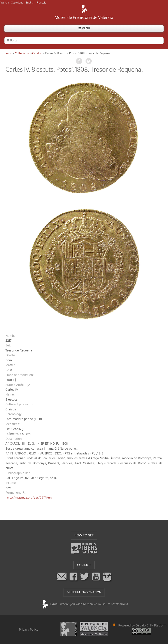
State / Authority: (18, 385)
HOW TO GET (84, 535)
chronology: (14, 414)
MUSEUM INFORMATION (84, 592)
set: (8, 345)
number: (11, 336)
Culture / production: (20, 404)
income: (11, 483)
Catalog (37, 53)
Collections (22, 53)
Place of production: (19, 375)
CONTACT (84, 565)
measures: (13, 424)
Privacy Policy (29, 630)
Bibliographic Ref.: (18, 473)
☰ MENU (84, 28)
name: (10, 394)
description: (14, 439)
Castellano (17, 3)
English (30, 3)
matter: (10, 365)
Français (41, 3)
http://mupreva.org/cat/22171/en (29, 498)
